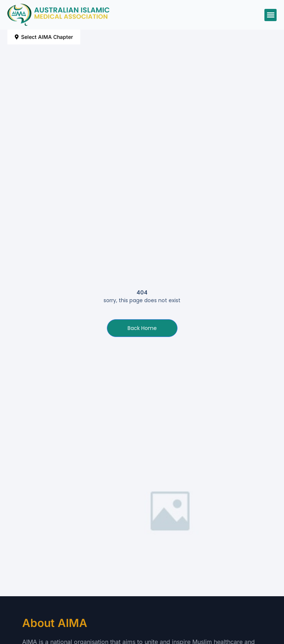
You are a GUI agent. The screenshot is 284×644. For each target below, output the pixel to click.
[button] (271, 15)
